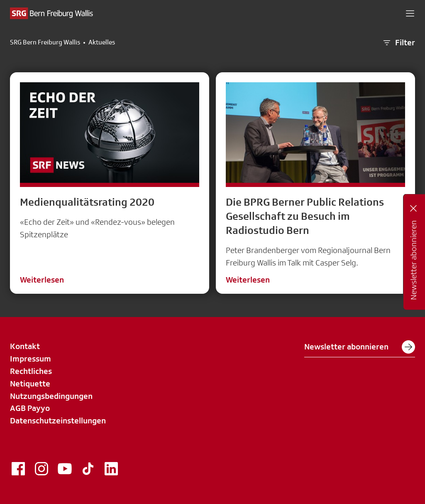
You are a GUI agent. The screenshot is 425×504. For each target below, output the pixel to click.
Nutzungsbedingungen (51, 396)
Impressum (31, 359)
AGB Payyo (30, 408)
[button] (410, 13)
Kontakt (25, 346)
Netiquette (30, 384)
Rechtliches (31, 371)
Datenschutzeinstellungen (58, 420)
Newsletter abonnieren (360, 347)
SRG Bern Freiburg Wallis (45, 42)
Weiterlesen (42, 280)
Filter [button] (398, 43)
